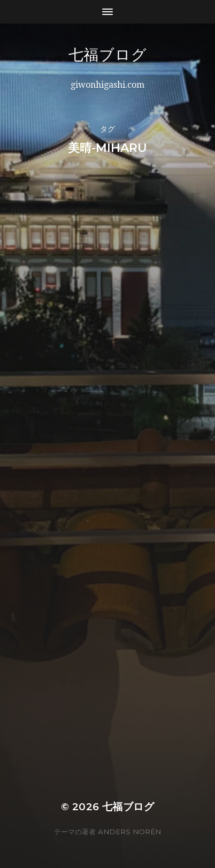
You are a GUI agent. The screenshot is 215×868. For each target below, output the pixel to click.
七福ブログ (138, 55)
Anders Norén (129, 832)
